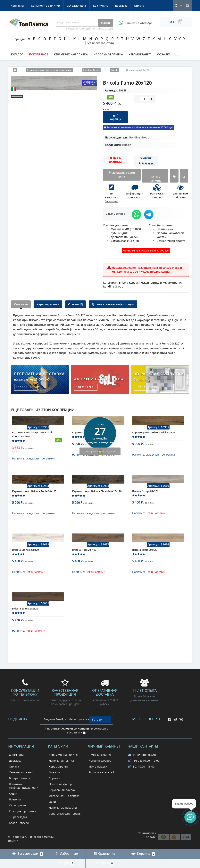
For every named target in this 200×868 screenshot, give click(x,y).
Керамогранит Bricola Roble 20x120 (34, 494)
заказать (146, 387)
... (178, 54)
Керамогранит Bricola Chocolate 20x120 (97, 494)
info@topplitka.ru (142, 755)
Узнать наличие (155, 179)
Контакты (77, 6)
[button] (190, 817)
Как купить (18, 6)
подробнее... (26, 387)
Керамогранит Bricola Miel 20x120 (154, 435)
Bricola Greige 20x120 (145, 494)
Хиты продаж (18, 805)
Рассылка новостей (101, 772)
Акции (13, 793)
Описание (21, 304)
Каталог (17, 54)
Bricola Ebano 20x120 (25, 611)
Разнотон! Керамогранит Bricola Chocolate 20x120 (33, 437)
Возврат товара (20, 778)
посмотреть (86, 387)
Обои (52, 802)
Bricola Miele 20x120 (145, 552)
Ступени (54, 778)
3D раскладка (136, 6)
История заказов (100, 761)
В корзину (115, 117)
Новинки (15, 799)
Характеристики (48, 304)
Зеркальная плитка (62, 790)
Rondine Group (139, 137)
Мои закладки (98, 766)
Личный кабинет (100, 755)
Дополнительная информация (113, 304)
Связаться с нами (21, 772)
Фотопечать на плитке (64, 796)
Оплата (58, 6)
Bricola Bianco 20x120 (25, 552)
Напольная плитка (108, 54)
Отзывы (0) (75, 304)
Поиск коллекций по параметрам (90, 28)
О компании (17, 755)
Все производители (100, 43)
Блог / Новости (19, 823)
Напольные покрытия (64, 808)
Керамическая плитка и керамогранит (156, 283)
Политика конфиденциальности (24, 786)
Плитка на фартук (61, 784)
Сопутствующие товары (65, 813)
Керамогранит (140, 54)
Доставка (40, 6)
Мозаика (164, 54)
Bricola (127, 145)
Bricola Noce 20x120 (84, 552)
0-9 (182, 39)
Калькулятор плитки (105, 6)
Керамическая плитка (71, 54)
